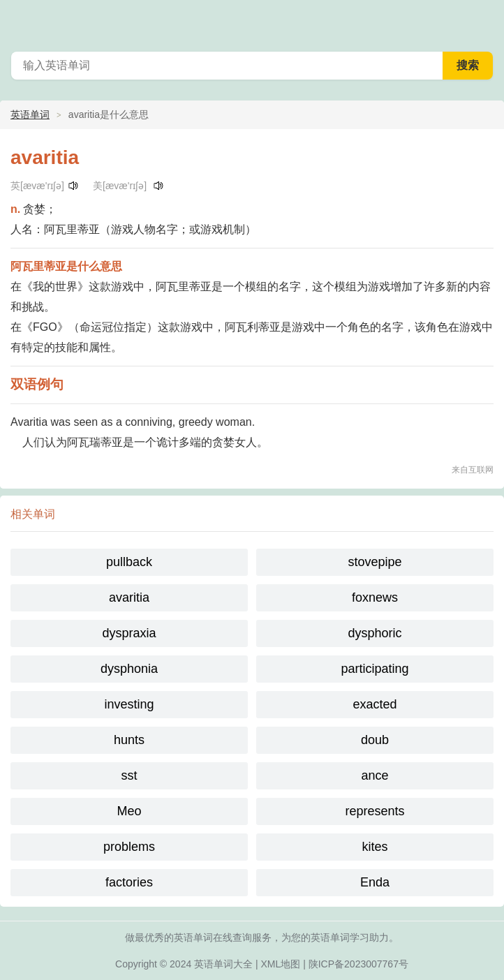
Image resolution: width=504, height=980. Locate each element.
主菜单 (484, 21)
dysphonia (129, 669)
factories (129, 882)
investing (129, 704)
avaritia (129, 597)
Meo (129, 811)
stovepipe (375, 562)
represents (375, 811)
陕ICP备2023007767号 (358, 964)
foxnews (375, 597)
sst (129, 775)
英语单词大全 (223, 964)
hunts (129, 740)
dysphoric (375, 633)
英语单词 (30, 114)
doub (375, 740)
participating (375, 669)
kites (375, 847)
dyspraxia (129, 633)
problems (129, 847)
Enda (375, 882)
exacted (375, 704)
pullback (129, 562)
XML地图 (281, 964)
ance (375, 775)
